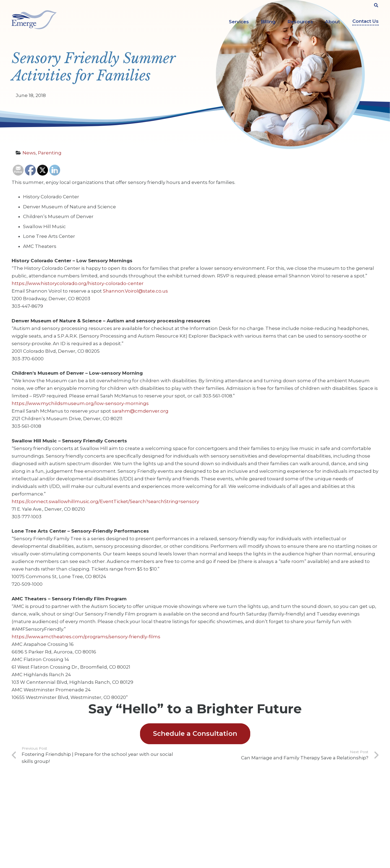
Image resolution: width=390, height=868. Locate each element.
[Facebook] (302, 803)
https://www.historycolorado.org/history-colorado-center (78, 283)
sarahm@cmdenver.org (140, 411)
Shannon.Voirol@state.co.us (135, 291)
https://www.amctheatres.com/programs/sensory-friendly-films (86, 637)
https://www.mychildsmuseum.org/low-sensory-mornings (80, 403)
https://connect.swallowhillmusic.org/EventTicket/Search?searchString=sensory (105, 501)
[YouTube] (318, 803)
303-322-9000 (40, 829)
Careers (114, 808)
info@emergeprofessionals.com (54, 839)
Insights (114, 825)
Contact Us (365, 21)
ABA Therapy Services (223, 800)
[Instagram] (334, 803)
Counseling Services (221, 808)
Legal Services (216, 825)
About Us (116, 800)
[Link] (34, 20)
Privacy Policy (120, 833)
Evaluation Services (220, 817)
